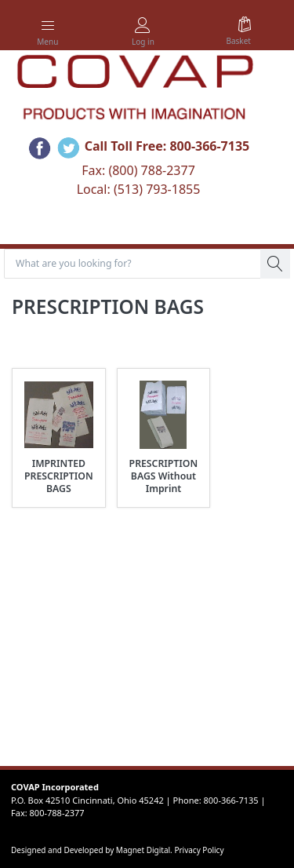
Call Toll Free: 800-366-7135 (167, 147)
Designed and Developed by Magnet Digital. (93, 850)
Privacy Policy (199, 850)
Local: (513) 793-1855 (139, 189)
